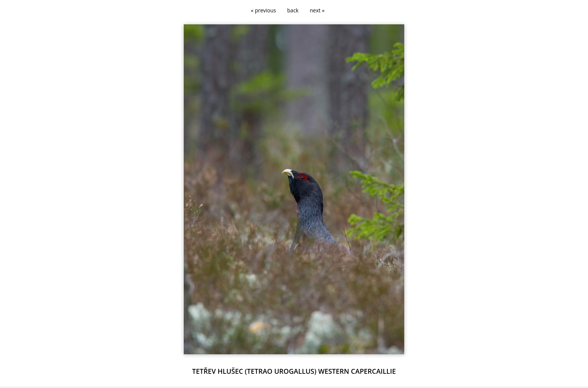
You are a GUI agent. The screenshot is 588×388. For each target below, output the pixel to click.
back (293, 10)
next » (317, 10)
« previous (263, 10)
